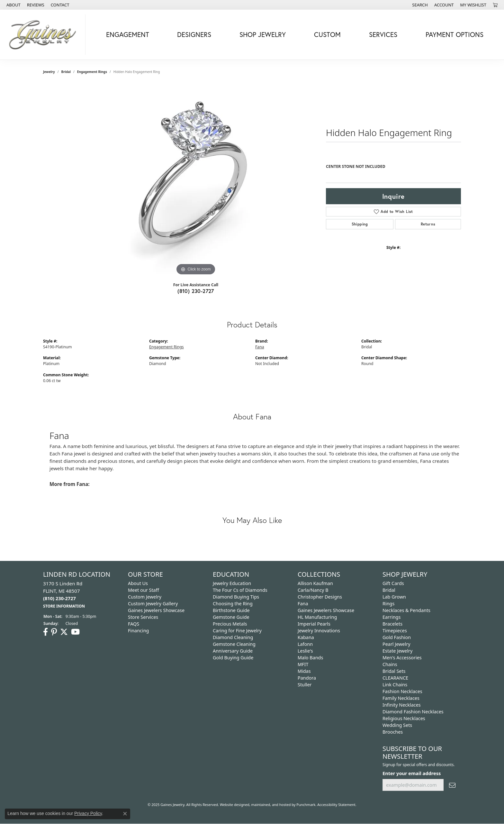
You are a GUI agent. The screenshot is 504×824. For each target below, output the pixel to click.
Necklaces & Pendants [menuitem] (406, 610)
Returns (428, 224)
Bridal (66, 72)
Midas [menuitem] (304, 671)
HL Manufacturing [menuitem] (317, 617)
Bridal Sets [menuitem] (394, 671)
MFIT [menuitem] (303, 664)
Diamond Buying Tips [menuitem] (236, 597)
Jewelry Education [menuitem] (232, 583)
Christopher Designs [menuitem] (320, 597)
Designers (194, 34)
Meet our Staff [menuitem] (144, 590)
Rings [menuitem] (388, 604)
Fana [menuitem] (303, 604)
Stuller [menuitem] (305, 685)
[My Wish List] (473, 5)
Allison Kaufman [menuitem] (315, 583)
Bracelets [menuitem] (392, 624)
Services (383, 34)
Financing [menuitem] (138, 631)
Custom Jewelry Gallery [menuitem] (153, 604)
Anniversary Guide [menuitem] (233, 651)
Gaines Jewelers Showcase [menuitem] (156, 610)
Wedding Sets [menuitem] (397, 725)
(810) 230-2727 (196, 291)
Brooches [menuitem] (393, 732)
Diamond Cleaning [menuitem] (233, 637)
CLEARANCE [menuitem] (395, 678)
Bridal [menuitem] (389, 590)
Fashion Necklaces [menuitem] (402, 691)
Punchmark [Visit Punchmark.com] (306, 805)
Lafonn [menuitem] (305, 644)
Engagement (128, 34)
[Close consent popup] (125, 814)
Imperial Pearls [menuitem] (314, 624)
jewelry (49, 72)
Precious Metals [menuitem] (230, 624)
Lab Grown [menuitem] (394, 597)
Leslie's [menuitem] (305, 651)
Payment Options (455, 34)
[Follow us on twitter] (64, 632)
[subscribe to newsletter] (452, 785)
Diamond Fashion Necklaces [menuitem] (413, 712)
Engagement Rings (92, 72)
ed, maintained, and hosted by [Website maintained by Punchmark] (271, 805)
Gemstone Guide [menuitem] (231, 617)
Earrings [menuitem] (392, 617)
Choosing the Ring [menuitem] (233, 604)
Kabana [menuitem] (306, 637)
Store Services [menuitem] (143, 617)
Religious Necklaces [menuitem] (404, 718)
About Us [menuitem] (138, 583)
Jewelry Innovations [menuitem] (319, 631)
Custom (327, 34)
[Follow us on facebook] (45, 632)
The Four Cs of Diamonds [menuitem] (240, 590)
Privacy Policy (88, 813)
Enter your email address (412, 773)
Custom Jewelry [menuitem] (145, 597)
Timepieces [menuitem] (395, 631)
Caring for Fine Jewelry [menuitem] (237, 631)
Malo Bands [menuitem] (310, 658)
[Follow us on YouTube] (75, 632)
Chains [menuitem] (390, 664)
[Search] (420, 5)
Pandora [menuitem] (307, 678)
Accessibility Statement (336, 805)
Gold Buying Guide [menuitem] (233, 658)
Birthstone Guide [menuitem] (231, 610)
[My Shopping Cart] (495, 5)
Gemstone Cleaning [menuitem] (234, 644)
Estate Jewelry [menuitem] (397, 651)
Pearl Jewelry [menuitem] (396, 644)
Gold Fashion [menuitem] (397, 637)
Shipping (360, 224)
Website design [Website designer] (233, 805)
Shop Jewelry (263, 34)
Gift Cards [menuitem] (393, 583)
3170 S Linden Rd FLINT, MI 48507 (64, 595)
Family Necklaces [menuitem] (401, 698)
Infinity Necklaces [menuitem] (402, 705)
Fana (260, 347)
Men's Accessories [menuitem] (402, 658)
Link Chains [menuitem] (395, 685)
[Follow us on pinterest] (54, 632)
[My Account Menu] (444, 5)
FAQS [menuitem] (134, 624)
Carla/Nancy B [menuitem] (313, 590)
